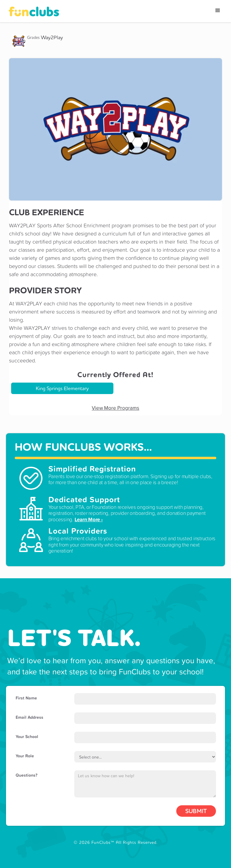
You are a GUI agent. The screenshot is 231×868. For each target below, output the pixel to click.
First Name (26, 698)
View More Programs (115, 408)
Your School (27, 737)
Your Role (25, 756)
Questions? (26, 775)
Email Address (29, 717)
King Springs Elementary (62, 388)
